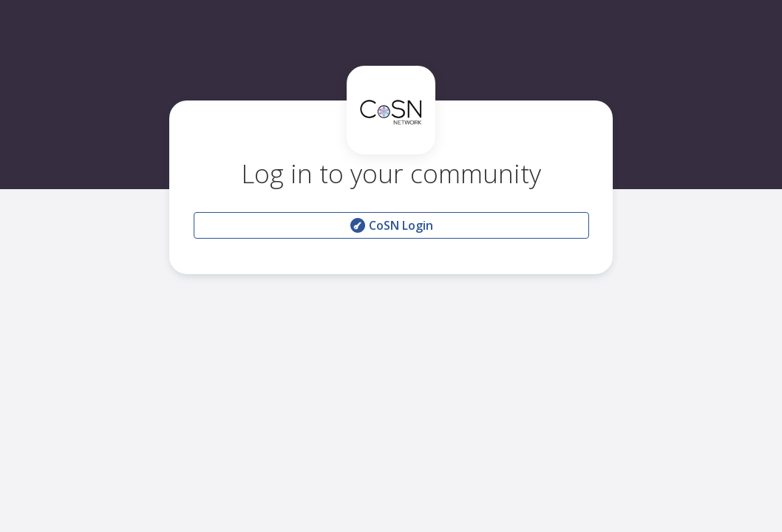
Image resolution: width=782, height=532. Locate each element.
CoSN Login (391, 225)
